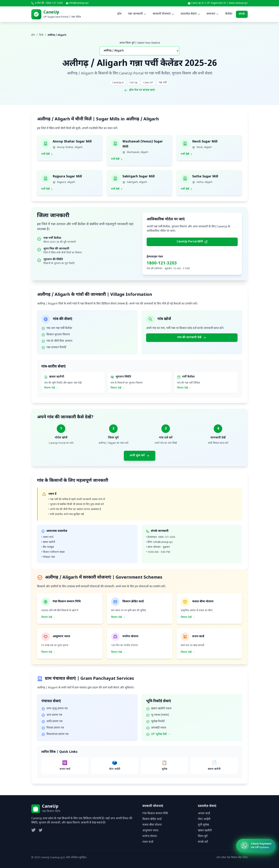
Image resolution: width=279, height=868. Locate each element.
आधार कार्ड (204, 814)
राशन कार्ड (148, 842)
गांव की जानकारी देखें (192, 338)
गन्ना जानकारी (137, 14)
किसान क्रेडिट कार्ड (152, 819)
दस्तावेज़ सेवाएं (190, 14)
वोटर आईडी (204, 819)
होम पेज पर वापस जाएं (139, 90)
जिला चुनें (203, 836)
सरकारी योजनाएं (163, 14)
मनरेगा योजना (150, 836)
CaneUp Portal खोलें (192, 242)
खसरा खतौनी (205, 831)
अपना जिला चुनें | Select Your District (140, 43)
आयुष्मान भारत (150, 831)
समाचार (213, 14)
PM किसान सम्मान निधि (155, 814)
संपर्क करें (203, 842)
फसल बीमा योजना (152, 825)
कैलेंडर (229, 14)
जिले (41, 35)
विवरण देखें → (51, 388)
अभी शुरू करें (140, 456)
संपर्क (242, 14)
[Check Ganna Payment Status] (253, 847)
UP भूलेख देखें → (161, 734)
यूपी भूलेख (203, 825)
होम (119, 14)
